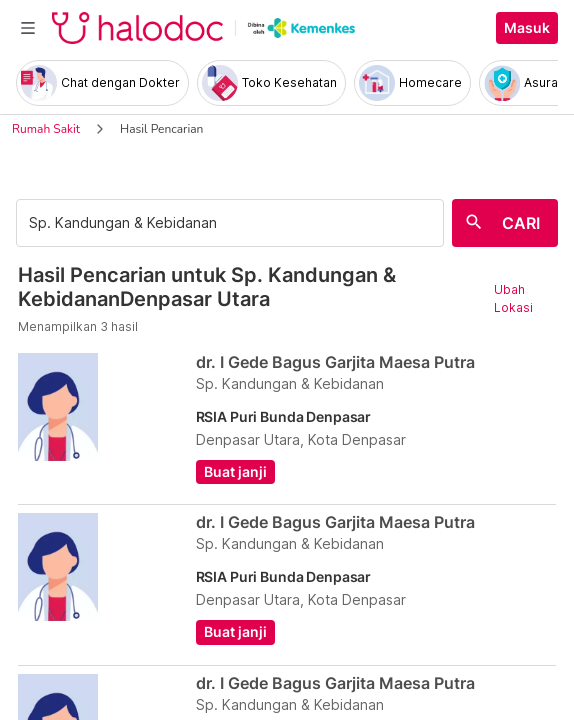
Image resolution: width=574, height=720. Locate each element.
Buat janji (235, 472)
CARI (521, 223)
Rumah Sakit (46, 129)
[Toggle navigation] (28, 28)
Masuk (527, 28)
